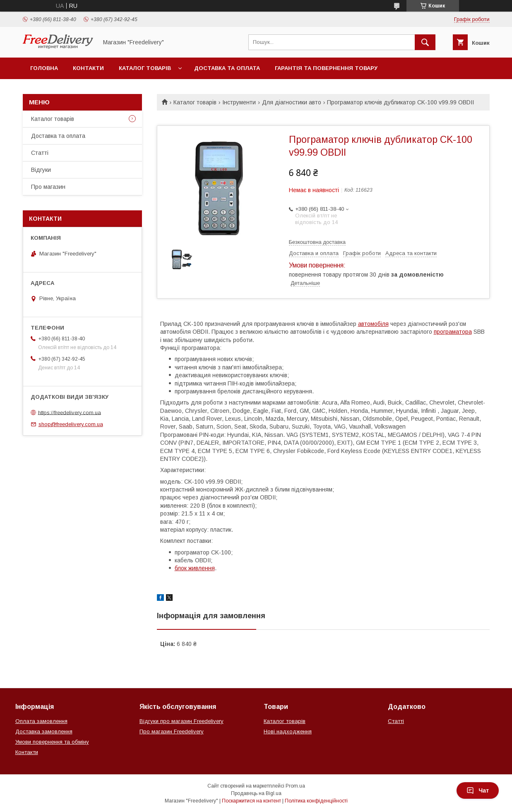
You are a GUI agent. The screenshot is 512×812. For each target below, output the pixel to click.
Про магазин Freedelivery (172, 731)
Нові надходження (288, 731)
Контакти (88, 68)
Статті (40, 153)
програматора (453, 332)
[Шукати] (425, 42)
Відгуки (41, 170)
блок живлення (195, 568)
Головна (44, 68)
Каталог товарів (145, 68)
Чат (478, 790)
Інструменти (239, 102)
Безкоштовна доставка (317, 242)
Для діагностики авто (292, 102)
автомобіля (373, 324)
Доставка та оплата (227, 68)
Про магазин (48, 187)
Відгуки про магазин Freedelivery (181, 721)
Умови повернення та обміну (52, 742)
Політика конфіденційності (316, 801)
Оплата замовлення (41, 721)
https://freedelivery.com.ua (70, 412)
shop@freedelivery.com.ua (71, 424)
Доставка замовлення (44, 731)
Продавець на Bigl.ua (256, 793)
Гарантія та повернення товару (326, 68)
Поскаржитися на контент (251, 801)
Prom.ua (295, 786)
